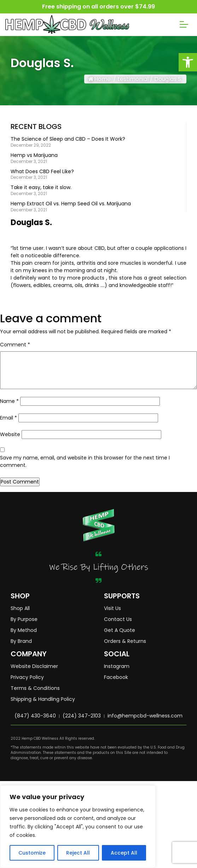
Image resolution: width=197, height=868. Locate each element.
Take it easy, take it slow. (41, 187)
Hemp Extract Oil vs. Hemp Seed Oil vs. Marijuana (71, 204)
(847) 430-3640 (35, 716)
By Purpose (24, 619)
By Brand (21, 641)
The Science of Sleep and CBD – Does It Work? (68, 139)
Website (10, 434)
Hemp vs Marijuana (34, 155)
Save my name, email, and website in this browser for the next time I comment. (85, 461)
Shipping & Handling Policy (43, 699)
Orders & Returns (125, 641)
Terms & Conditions (35, 688)
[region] (78, 827)
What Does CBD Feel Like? (42, 172)
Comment (15, 345)
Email (8, 418)
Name (9, 401)
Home (100, 79)
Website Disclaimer (34, 666)
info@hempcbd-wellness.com (145, 716)
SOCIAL (117, 654)
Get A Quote (120, 630)
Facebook (116, 677)
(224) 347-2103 (82, 716)
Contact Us (118, 619)
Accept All (124, 853)
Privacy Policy (27, 677)
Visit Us (112, 608)
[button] (188, 62)
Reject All (78, 853)
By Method (24, 630)
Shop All (20, 608)
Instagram (117, 666)
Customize (32, 853)
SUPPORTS (122, 596)
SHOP (20, 596)
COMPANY (29, 654)
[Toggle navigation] (184, 24)
